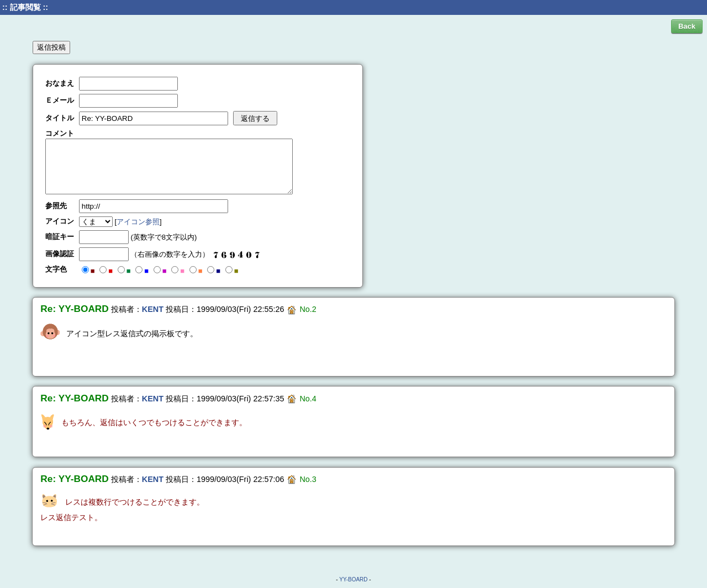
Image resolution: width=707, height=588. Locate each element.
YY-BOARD (353, 579)
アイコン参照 (138, 222)
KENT (153, 309)
